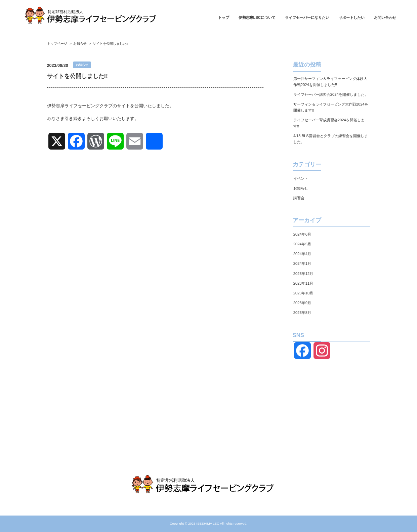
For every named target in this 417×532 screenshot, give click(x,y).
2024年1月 (302, 263)
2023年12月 (303, 274)
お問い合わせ (385, 18)
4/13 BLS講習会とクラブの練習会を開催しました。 (331, 139)
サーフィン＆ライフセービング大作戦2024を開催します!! (331, 107)
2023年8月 (302, 313)
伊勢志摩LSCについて (257, 18)
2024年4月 (302, 254)
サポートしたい (352, 18)
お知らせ (301, 188)
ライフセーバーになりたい (307, 18)
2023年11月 (303, 283)
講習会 (299, 198)
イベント (301, 178)
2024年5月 (302, 244)
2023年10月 (303, 293)
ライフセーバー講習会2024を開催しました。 (331, 94)
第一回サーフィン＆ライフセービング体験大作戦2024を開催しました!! (330, 82)
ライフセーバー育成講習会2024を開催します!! (329, 123)
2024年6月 (302, 234)
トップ (224, 18)
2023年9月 (302, 303)
